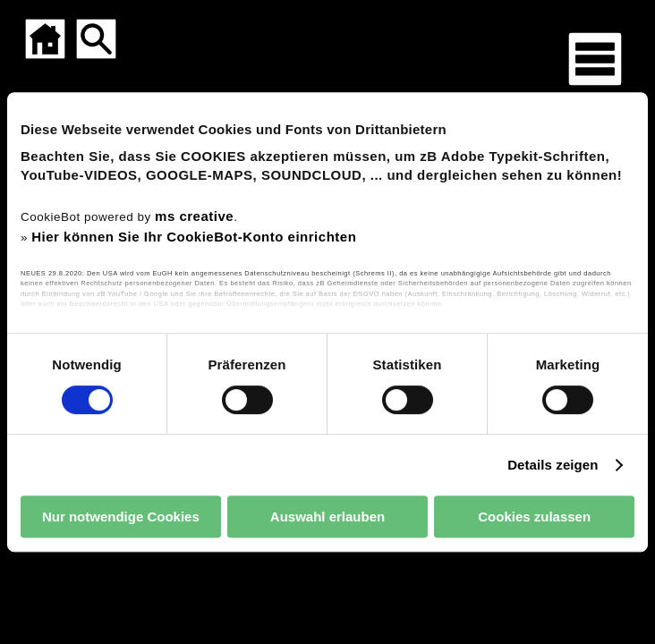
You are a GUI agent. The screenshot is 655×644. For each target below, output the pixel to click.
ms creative (194, 216)
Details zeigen (553, 465)
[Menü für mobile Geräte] (595, 59)
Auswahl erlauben (327, 517)
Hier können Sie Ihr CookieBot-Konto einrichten (194, 237)
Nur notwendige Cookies (121, 517)
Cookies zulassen (534, 517)
